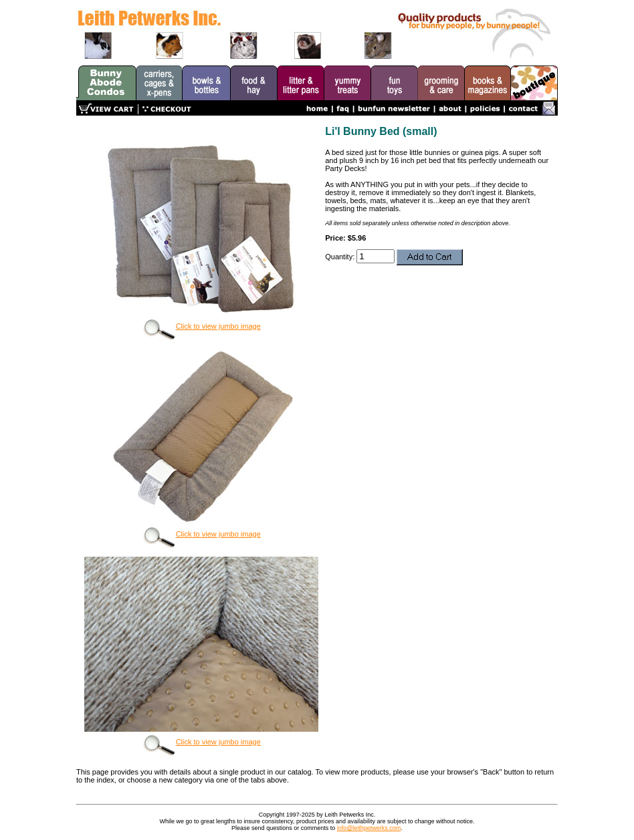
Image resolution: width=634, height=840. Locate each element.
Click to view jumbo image (202, 326)
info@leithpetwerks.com (369, 828)
